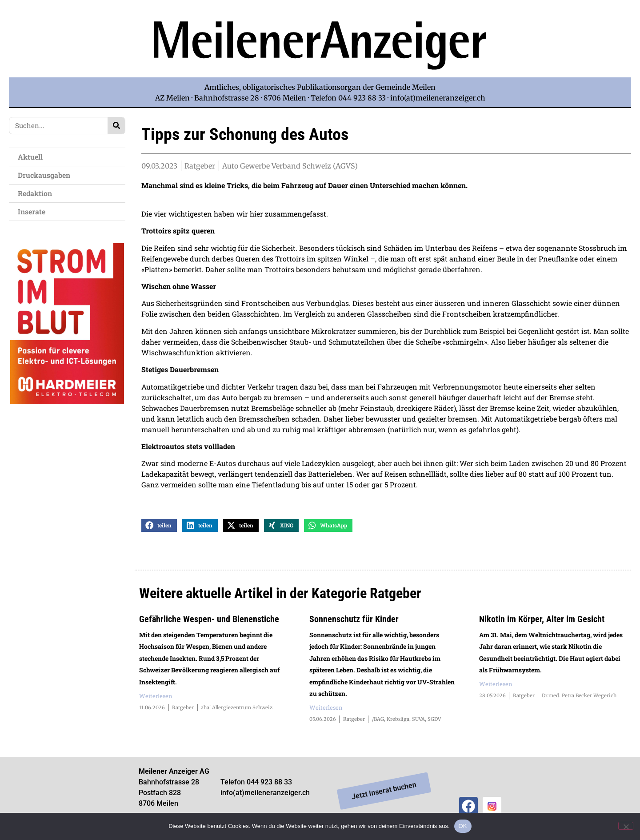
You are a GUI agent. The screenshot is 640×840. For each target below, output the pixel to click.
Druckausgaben (44, 175)
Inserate (34, 211)
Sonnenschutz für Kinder (354, 625)
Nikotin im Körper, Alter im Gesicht (542, 625)
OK (463, 826)
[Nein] (626, 826)
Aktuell (32, 157)
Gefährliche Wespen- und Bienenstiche (209, 625)
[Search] (116, 126)
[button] (159, 531)
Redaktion (37, 193)
